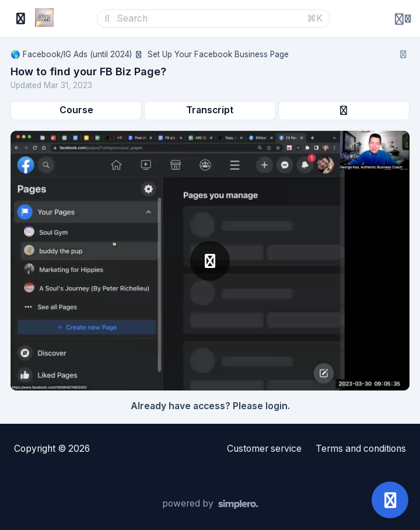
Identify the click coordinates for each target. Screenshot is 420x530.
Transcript (210, 110)
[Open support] (390, 500)
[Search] (208, 19)
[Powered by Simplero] (210, 504)
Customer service (264, 449)
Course (76, 110)
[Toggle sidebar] (21, 19)
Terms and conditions (361, 449)
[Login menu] (403, 19)
